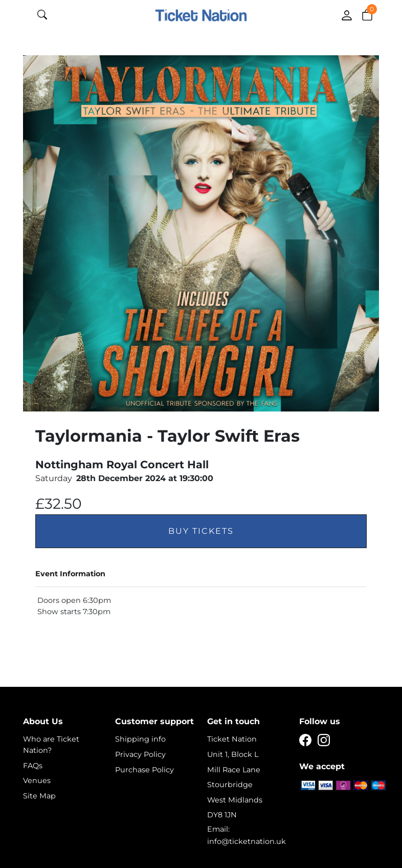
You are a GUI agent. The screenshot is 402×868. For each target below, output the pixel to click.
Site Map (39, 796)
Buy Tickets (201, 531)
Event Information (70, 574)
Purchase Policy (144, 770)
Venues (37, 780)
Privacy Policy (140, 754)
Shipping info (140, 739)
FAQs (33, 766)
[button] (367, 14)
